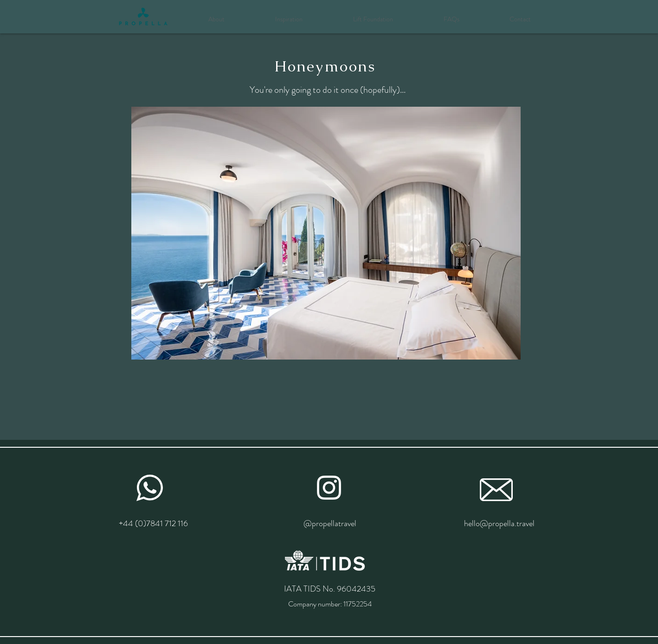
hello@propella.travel (499, 523)
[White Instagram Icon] (329, 488)
